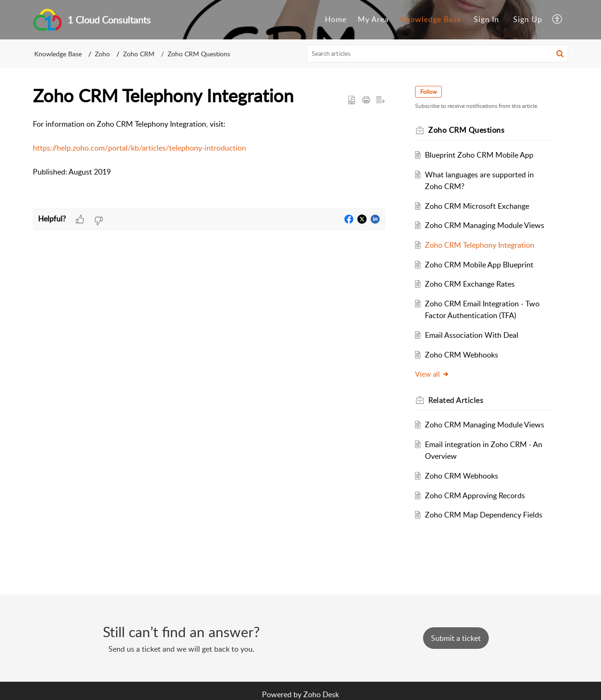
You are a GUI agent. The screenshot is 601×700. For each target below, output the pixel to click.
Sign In (486, 19)
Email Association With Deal (472, 335)
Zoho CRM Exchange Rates (470, 284)
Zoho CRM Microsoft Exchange (477, 206)
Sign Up (528, 19)
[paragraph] (209, 148)
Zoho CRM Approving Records (475, 495)
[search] (438, 53)
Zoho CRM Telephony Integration (480, 245)
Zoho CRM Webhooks (462, 355)
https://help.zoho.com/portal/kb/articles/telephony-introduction (139, 148)
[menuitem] (336, 20)
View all (432, 374)
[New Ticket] (456, 638)
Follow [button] (428, 92)
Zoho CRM (139, 54)
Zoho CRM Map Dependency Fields (484, 515)
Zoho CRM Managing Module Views (485, 225)
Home (336, 19)
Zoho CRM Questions (199, 54)
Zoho (102, 54)
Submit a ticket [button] (456, 638)
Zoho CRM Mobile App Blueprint (479, 265)
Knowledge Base (431, 19)
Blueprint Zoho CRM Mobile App (479, 155)
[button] (558, 20)
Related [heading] (456, 400)
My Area (373, 19)
